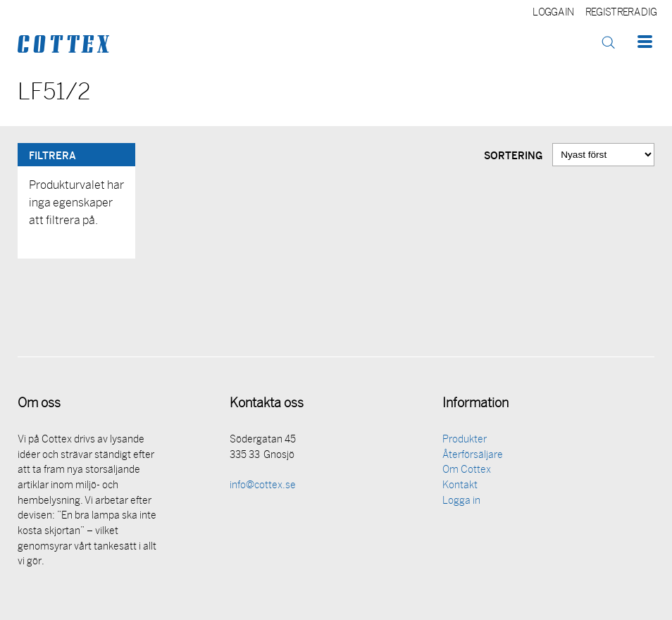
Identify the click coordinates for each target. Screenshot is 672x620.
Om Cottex (467, 470)
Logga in (553, 13)
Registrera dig (621, 13)
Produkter (465, 440)
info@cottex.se (263, 486)
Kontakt (460, 486)
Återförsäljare (473, 455)
